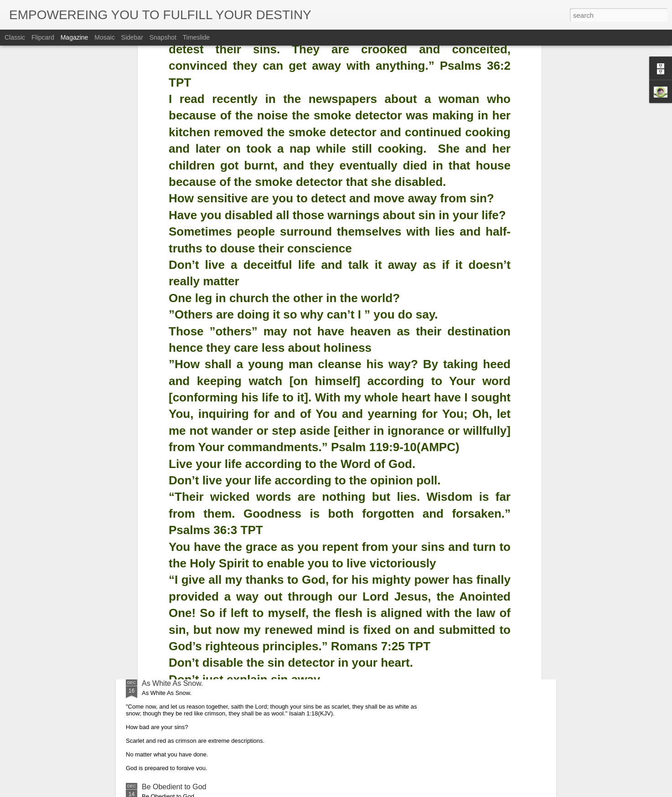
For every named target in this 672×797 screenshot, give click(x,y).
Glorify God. (161, 580)
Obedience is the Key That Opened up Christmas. (222, 476)
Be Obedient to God (174, 787)
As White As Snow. (172, 683)
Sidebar (132, 37)
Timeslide (196, 37)
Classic (15, 37)
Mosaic (104, 37)
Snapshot (163, 37)
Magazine (75, 37)
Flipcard (43, 37)
